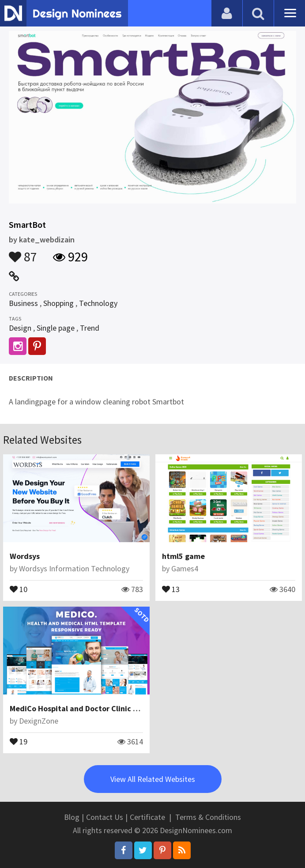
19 (19, 741)
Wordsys (25, 556)
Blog (72, 817)
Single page (56, 328)
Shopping (58, 303)
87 (23, 253)
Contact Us (105, 817)
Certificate (147, 817)
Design (20, 328)
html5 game (183, 556)
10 (19, 589)
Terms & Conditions (208, 817)
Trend (90, 328)
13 (171, 589)
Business (23, 303)
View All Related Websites (153, 779)
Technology (98, 303)
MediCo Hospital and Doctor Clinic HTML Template (99, 708)
